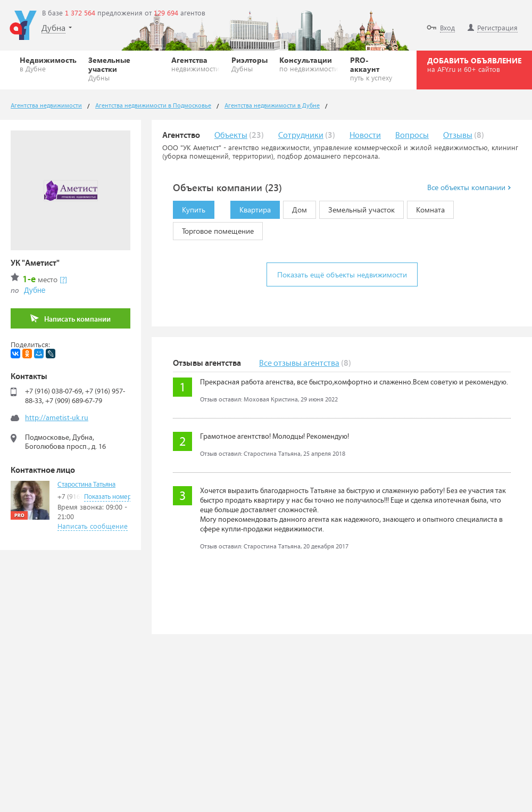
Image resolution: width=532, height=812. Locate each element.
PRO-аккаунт (373, 68)
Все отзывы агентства (299, 363)
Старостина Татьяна (86, 485)
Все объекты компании (469, 187)
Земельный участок (357, 208)
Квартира (251, 208)
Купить (189, 208)
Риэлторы (250, 64)
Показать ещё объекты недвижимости (342, 274)
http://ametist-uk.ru (57, 418)
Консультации (309, 64)
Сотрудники (301, 136)
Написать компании (70, 319)
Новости (365, 136)
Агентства (196, 64)
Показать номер (108, 497)
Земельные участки (124, 68)
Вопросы (412, 136)
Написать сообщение (93, 526)
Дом (295, 208)
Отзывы (458, 136)
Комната (426, 208)
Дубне (35, 290)
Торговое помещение (213, 229)
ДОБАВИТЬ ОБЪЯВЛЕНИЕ (474, 64)
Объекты (231, 136)
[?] (63, 279)
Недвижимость (48, 64)
